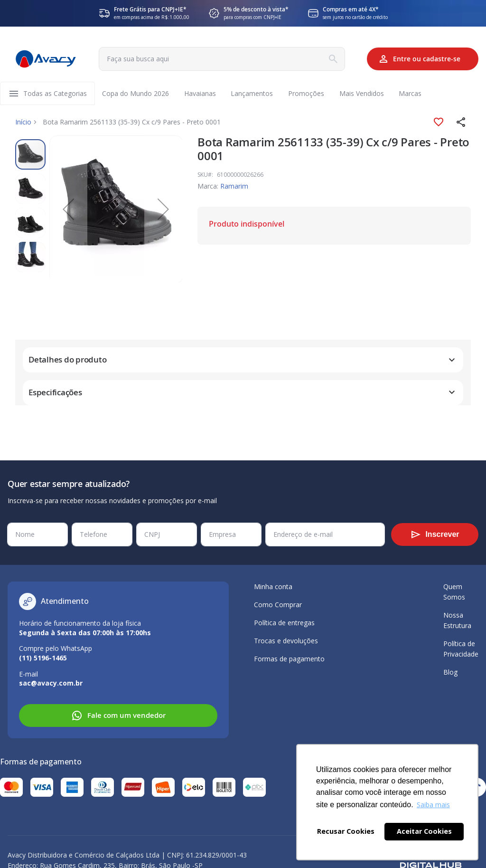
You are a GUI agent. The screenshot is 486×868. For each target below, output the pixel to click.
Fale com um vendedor (118, 715)
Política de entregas (284, 623)
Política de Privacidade (461, 649)
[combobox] (221, 59)
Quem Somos (454, 592)
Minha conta (273, 587)
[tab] (243, 360)
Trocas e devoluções (286, 641)
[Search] (331, 59)
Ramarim (234, 186)
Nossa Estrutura (457, 620)
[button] (461, 123)
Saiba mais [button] (433, 805)
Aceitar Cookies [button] (424, 831)
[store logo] (46, 59)
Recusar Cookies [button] (346, 831)
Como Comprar (278, 605)
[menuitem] (55, 94)
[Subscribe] (435, 534)
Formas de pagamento (289, 659)
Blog (450, 672)
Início (23, 122)
